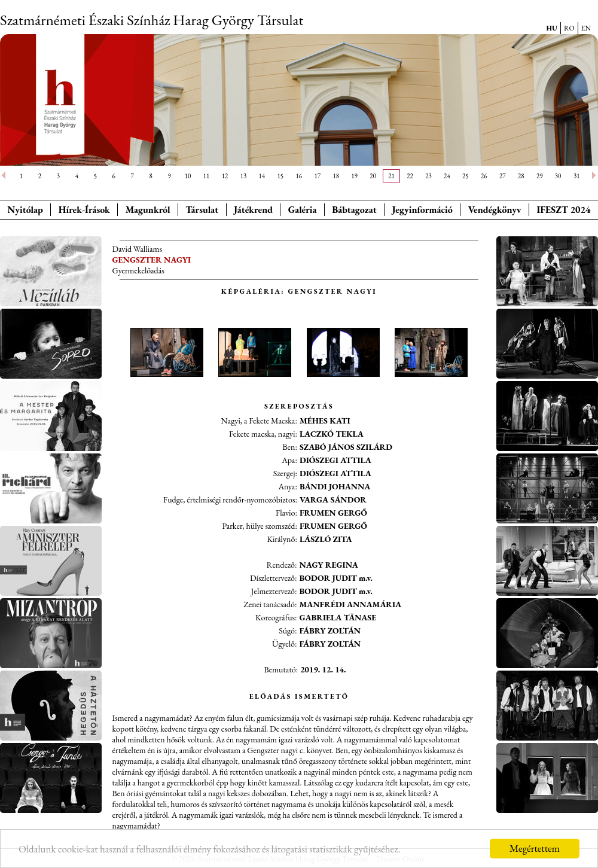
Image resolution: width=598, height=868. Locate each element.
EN (586, 28)
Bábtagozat (354, 210)
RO (569, 28)
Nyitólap (25, 210)
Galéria (303, 210)
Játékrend (253, 210)
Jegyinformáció (422, 210)
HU (552, 28)
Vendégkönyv (495, 210)
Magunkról (148, 210)
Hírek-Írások (84, 210)
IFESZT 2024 (564, 210)
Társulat (202, 210)
